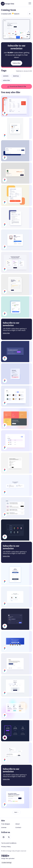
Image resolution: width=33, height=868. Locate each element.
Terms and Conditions (9, 843)
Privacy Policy (6, 847)
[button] (30, 3)
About (18, 824)
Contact (18, 827)
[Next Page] (16, 812)
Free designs (6, 824)
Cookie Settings (7, 863)
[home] (8, 3)
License (4, 827)
